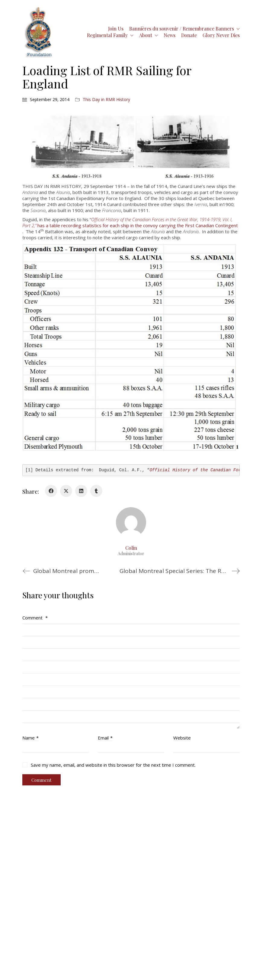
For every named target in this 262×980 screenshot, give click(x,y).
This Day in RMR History (106, 100)
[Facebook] (51, 491)
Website (182, 738)
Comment (35, 618)
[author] (131, 522)
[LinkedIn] (81, 491)
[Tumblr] (96, 491)
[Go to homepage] (39, 32)
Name (30, 738)
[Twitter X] (66, 491)
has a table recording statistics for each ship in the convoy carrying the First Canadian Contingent (130, 222)
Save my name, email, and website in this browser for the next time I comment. (113, 765)
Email (105, 738)
